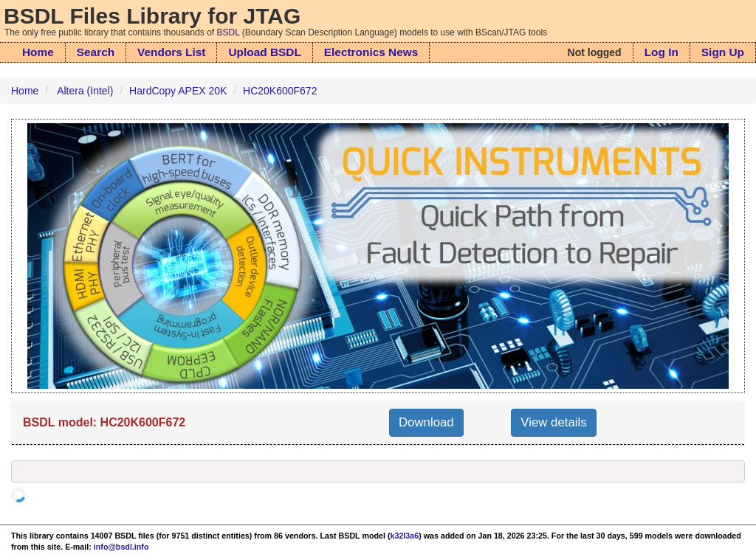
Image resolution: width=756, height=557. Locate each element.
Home (38, 52)
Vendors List (171, 52)
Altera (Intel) (85, 91)
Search (96, 52)
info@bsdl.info (121, 547)
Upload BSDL (264, 52)
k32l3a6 (405, 536)
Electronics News (371, 52)
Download (426, 422)
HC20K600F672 (280, 91)
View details (553, 422)
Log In (661, 52)
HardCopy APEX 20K (178, 91)
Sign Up (723, 52)
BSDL (228, 32)
